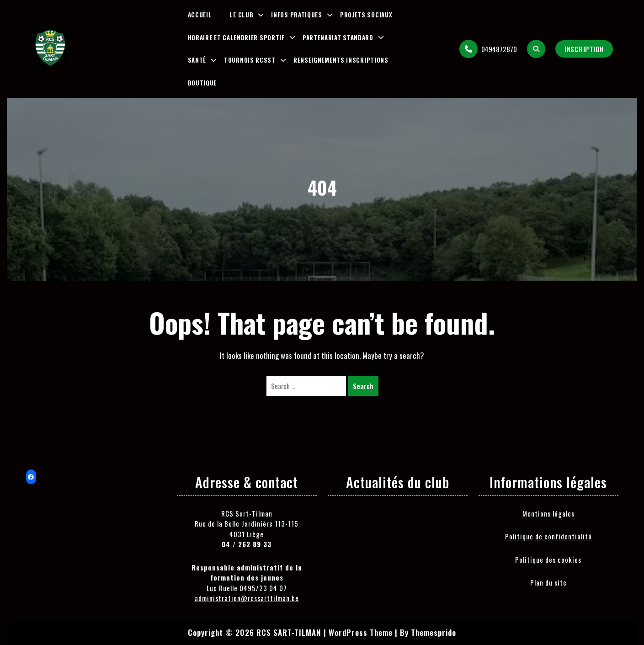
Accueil (200, 15)
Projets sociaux (366, 15)
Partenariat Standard (338, 37)
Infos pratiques (297, 15)
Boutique (202, 83)
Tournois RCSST (250, 60)
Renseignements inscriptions (341, 60)
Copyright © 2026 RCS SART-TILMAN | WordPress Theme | (293, 632)
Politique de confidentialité (548, 536)
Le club (241, 15)
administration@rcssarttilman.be (247, 598)
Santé (197, 60)
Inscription (584, 49)
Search (363, 386)
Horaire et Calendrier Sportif (236, 37)
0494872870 (488, 49)
